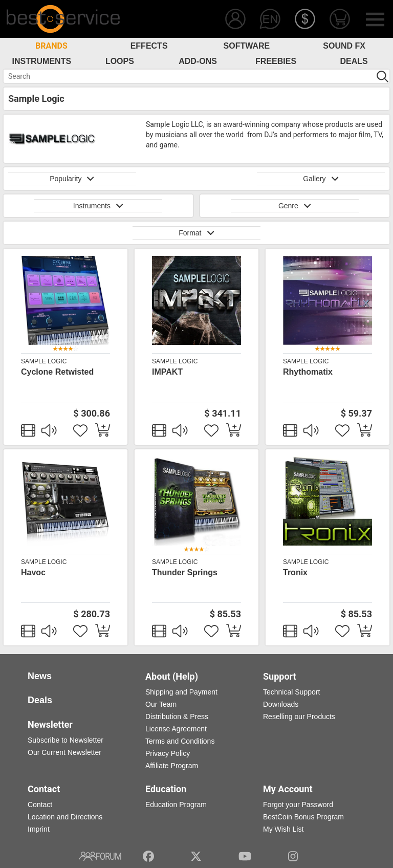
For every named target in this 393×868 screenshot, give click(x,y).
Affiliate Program (172, 766)
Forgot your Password (298, 805)
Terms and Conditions (180, 741)
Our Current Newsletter (64, 752)
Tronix (295, 572)
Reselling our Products (299, 717)
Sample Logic (44, 361)
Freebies (276, 61)
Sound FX (344, 46)
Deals (354, 61)
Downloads (281, 704)
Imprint (39, 829)
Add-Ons (198, 61)
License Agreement (176, 729)
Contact (40, 805)
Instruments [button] (98, 206)
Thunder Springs (185, 572)
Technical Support (291, 692)
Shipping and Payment (181, 692)
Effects (149, 46)
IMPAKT (167, 372)
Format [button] (196, 233)
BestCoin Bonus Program (303, 817)
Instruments (42, 61)
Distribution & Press (177, 717)
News (40, 676)
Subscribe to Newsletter (65, 740)
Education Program (176, 805)
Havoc (33, 572)
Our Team (161, 704)
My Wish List (283, 829)
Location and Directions (65, 817)
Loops (120, 61)
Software (247, 46)
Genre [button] (295, 206)
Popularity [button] (72, 179)
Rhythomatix (308, 372)
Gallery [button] (321, 179)
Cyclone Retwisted (57, 372)
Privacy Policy (168, 753)
